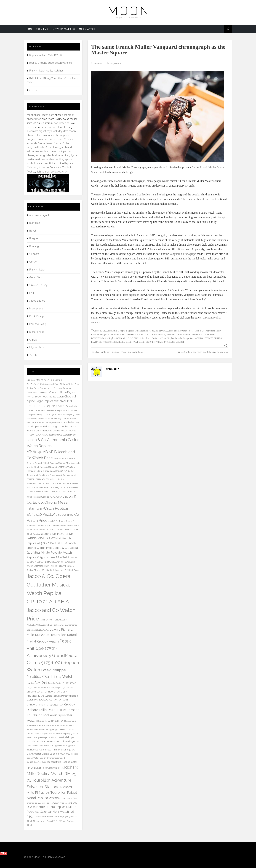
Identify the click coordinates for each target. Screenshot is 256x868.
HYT (32, 293)
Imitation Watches (64, 29)
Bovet (33, 231)
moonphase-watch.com (40, 115)
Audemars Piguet (39, 215)
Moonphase (36, 309)
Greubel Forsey (38, 285)
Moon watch (87, 29)
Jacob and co (37, 301)
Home (29, 29)
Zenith (33, 355)
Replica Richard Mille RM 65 (45, 55)
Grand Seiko (36, 277)
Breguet (34, 238)
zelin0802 (99, 63)
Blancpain (35, 223)
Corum (33, 262)
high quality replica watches (52, 172)
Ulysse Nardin (37, 347)
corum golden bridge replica (52, 155)
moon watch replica (57, 127)
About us (42, 29)
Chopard (34, 254)
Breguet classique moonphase (44, 139)
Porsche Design (38, 324)
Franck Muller (37, 270)
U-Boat (33, 340)
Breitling (34, 246)
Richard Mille (37, 332)
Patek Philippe (37, 316)
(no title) (34, 90)
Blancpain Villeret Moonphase (53, 135)
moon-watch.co (60, 123)
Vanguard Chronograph (183, 254)
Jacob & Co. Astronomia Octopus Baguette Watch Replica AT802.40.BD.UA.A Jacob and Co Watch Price (143, 331)
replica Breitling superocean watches (51, 63)
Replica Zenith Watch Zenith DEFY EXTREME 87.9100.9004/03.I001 (151, 342)
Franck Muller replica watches (46, 71)
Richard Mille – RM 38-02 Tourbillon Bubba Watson (202, 352)
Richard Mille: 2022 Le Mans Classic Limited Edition (118, 352)
